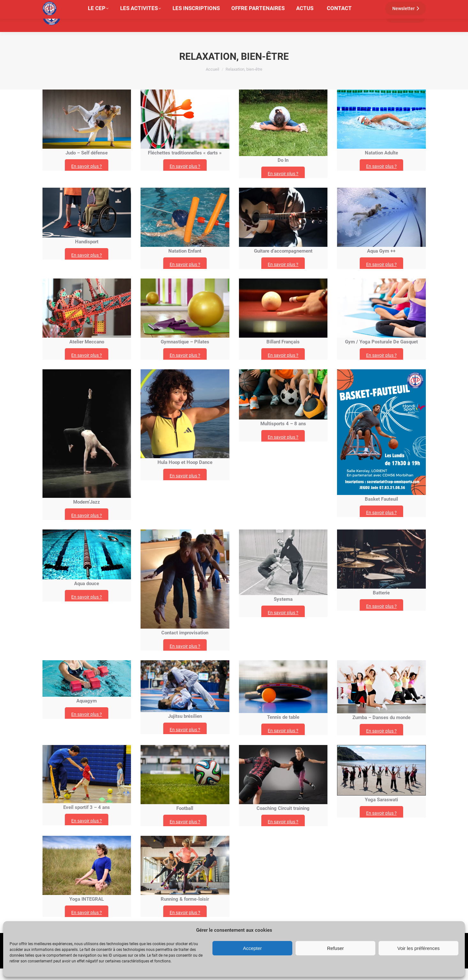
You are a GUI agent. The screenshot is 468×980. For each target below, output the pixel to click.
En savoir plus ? (87, 178)
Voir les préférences (419, 948)
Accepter (252, 948)
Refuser (336, 948)
